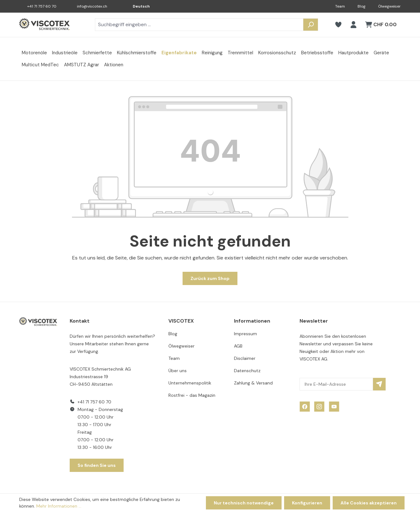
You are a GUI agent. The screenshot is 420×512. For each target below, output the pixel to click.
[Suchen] (311, 25)
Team (340, 6)
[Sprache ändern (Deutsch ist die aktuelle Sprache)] (137, 6)
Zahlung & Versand (253, 383)
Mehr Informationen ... (59, 506)
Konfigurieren (307, 503)
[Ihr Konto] (353, 25)
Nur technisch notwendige (244, 503)
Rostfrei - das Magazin (192, 395)
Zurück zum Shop (210, 278)
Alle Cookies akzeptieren (369, 503)
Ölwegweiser (389, 6)
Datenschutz (247, 371)
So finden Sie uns (97, 465)
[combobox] (199, 25)
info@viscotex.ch (92, 6)
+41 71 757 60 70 (42, 6)
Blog (362, 6)
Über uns (178, 371)
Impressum (245, 334)
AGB (238, 346)
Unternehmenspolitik (190, 383)
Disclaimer (245, 358)
